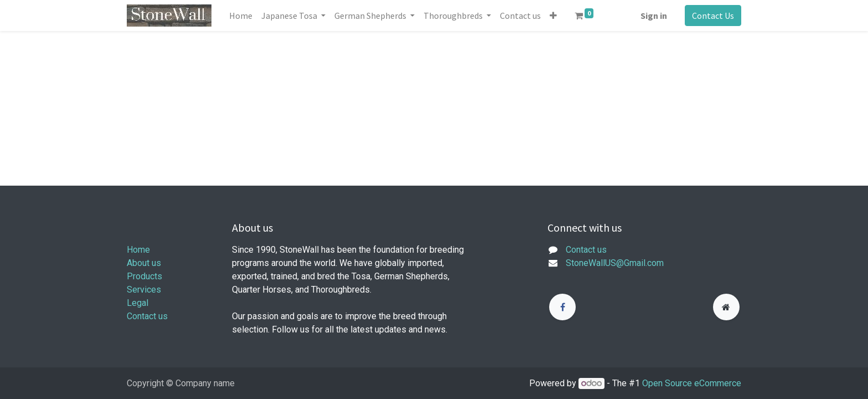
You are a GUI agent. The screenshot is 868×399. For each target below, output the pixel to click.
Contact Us (713, 16)
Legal (138, 303)
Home (138, 250)
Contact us (147, 316)
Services (144, 290)
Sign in (654, 16)
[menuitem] (241, 16)
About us (144, 263)
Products (144, 276)
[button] (553, 16)
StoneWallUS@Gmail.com (615, 263)
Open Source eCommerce (692, 383)
